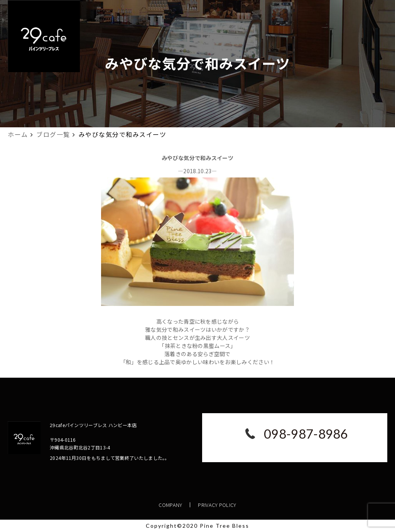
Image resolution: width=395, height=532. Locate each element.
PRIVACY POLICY (217, 505)
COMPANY (171, 505)
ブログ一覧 (53, 134)
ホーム (18, 134)
